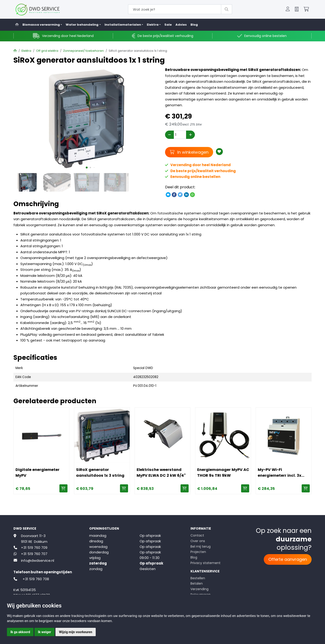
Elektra (26, 51)
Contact (197, 535)
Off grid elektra (47, 51)
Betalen (197, 583)
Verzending (199, 589)
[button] (288, 9)
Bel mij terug (201, 546)
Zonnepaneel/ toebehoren (83, 51)
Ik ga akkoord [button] (20, 632)
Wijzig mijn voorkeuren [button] (76, 632)
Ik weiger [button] (44, 632)
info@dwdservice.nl (38, 560)
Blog (194, 25)
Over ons (198, 541)
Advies (181, 25)
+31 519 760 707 (34, 554)
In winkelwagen (189, 152)
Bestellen (198, 578)
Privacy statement (205, 563)
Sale (168, 25)
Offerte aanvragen (288, 559)
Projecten (198, 552)
